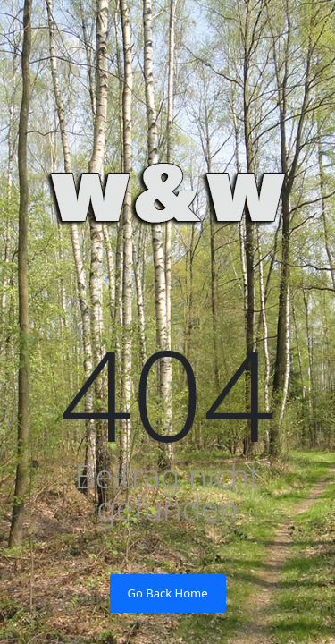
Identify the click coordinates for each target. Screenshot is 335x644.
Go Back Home (168, 593)
